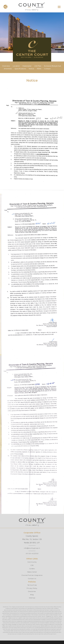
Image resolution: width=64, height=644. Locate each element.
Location (16, 66)
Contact (47, 69)
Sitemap (32, 598)
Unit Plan (38, 66)
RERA (39, 69)
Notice (31, 69)
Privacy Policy (32, 588)
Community (32, 562)
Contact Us (32, 579)
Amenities (8, 69)
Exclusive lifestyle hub (53, 66)
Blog (32, 595)
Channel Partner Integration (32, 575)
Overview (6, 66)
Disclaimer (32, 591)
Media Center (32, 572)
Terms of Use (32, 585)
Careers (32, 569)
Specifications (20, 69)
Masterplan (27, 66)
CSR (32, 565)
